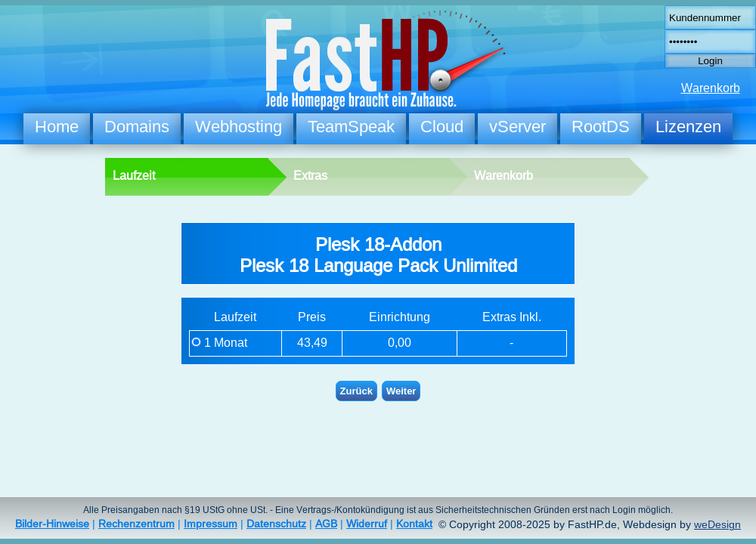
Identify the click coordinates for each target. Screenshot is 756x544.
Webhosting (239, 127)
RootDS (601, 127)
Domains (137, 127)
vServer (517, 127)
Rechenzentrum (136, 524)
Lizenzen (688, 127)
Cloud (442, 127)
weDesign (717, 525)
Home (57, 127)
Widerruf (367, 524)
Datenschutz (276, 524)
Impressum (211, 524)
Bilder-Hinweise (52, 524)
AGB (326, 524)
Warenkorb (711, 88)
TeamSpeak (351, 127)
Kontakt (414, 524)
